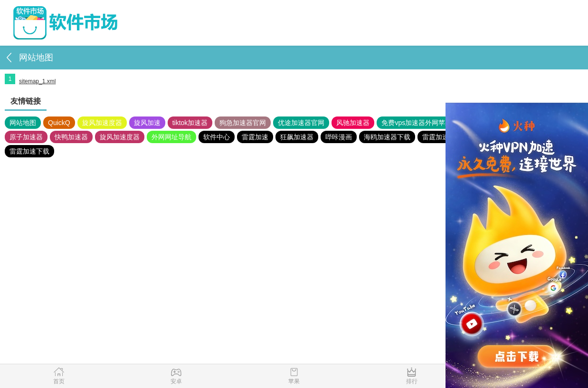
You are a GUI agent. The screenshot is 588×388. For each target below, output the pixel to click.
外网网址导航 (171, 137)
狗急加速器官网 (243, 123)
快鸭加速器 (71, 137)
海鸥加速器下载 (387, 137)
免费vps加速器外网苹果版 (420, 123)
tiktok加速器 (190, 123)
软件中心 (217, 137)
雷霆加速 (255, 137)
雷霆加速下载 (29, 151)
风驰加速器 (353, 123)
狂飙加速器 (297, 137)
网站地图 (23, 123)
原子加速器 (26, 137)
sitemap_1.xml (37, 81)
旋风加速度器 (102, 123)
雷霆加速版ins (443, 137)
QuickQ (59, 123)
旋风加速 (147, 123)
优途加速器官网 (301, 123)
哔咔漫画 (339, 137)
